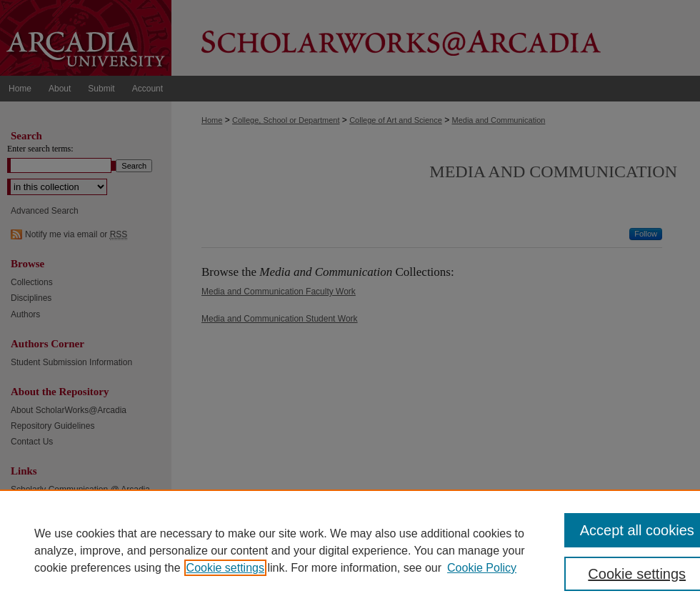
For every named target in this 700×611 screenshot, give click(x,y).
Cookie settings (225, 568)
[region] (350, 550)
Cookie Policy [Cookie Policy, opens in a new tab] (482, 568)
